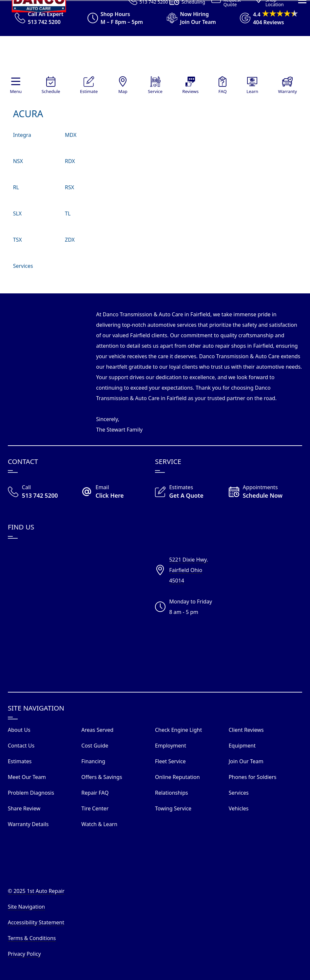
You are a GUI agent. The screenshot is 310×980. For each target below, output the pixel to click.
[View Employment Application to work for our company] (188, 18)
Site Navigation (27, 907)
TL (68, 213)
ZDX (70, 240)
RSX (69, 187)
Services (23, 266)
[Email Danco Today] (118, 492)
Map (123, 91)
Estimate (89, 91)
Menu (16, 91)
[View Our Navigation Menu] (302, 101)
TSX (18, 240)
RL (16, 187)
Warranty (288, 91)
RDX (70, 161)
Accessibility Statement (36, 922)
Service (155, 91)
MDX (71, 135)
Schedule (51, 91)
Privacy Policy (24, 954)
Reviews (190, 91)
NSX (18, 161)
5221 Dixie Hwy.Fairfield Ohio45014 (189, 570)
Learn (252, 91)
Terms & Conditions (32, 938)
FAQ (223, 91)
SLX (18, 213)
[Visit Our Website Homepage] (153, 56)
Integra (22, 135)
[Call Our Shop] (45, 492)
